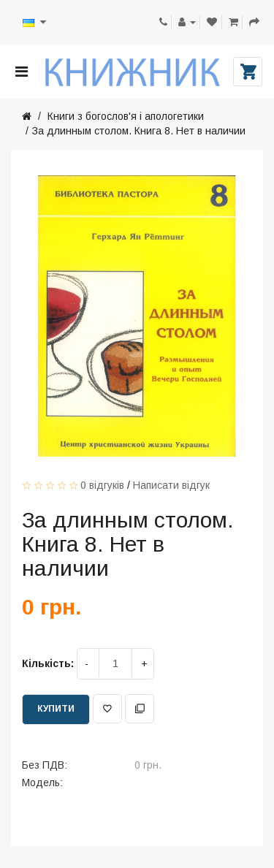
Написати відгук (171, 485)
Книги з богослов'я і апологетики (124, 116)
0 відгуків (102, 485)
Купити (56, 709)
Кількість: (48, 663)
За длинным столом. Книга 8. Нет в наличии (139, 131)
